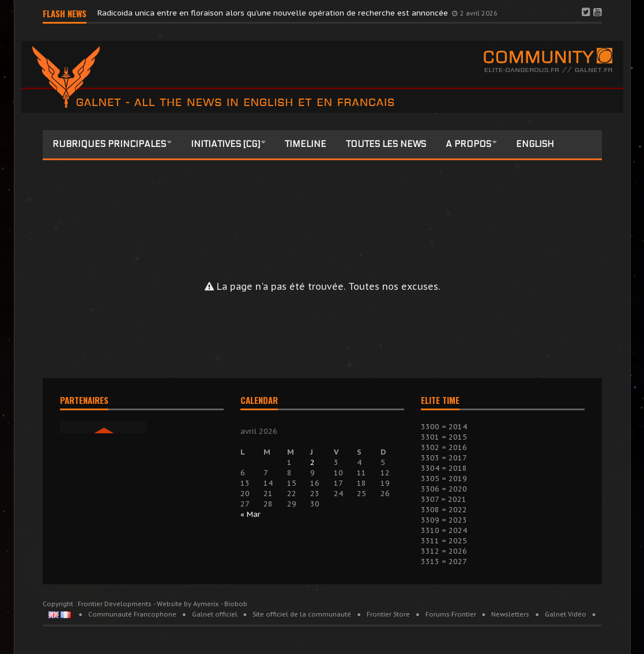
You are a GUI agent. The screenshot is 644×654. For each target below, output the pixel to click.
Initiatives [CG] (225, 144)
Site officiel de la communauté (302, 614)
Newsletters (510, 614)
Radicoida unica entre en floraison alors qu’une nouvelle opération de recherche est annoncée (274, 13)
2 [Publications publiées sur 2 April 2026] (312, 462)
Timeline (306, 144)
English (535, 144)
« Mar (251, 514)
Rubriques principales (109, 144)
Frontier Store (388, 614)
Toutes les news (386, 144)
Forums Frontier (451, 614)
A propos (468, 144)
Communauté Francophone (132, 614)
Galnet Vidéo (566, 614)
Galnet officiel (215, 614)
